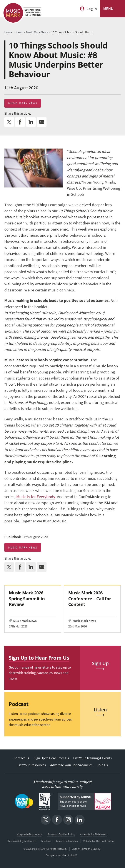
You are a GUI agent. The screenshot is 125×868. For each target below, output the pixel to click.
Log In (92, 9)
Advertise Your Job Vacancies (71, 765)
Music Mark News (23, 103)
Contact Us (21, 758)
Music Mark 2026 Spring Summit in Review (27, 598)
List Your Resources (32, 765)
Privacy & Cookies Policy (61, 834)
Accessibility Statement (93, 834)
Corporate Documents (30, 834)
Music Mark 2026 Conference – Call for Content (90, 598)
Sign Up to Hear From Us (51, 758)
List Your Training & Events (92, 758)
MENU (108, 9)
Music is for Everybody (36, 497)
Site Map (46, 841)
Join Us (102, 765)
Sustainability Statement (22, 841)
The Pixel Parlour (105, 841)
